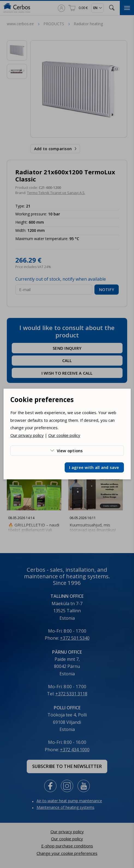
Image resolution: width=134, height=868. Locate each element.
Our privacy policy (27, 435)
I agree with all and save (94, 467)
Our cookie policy (64, 435)
